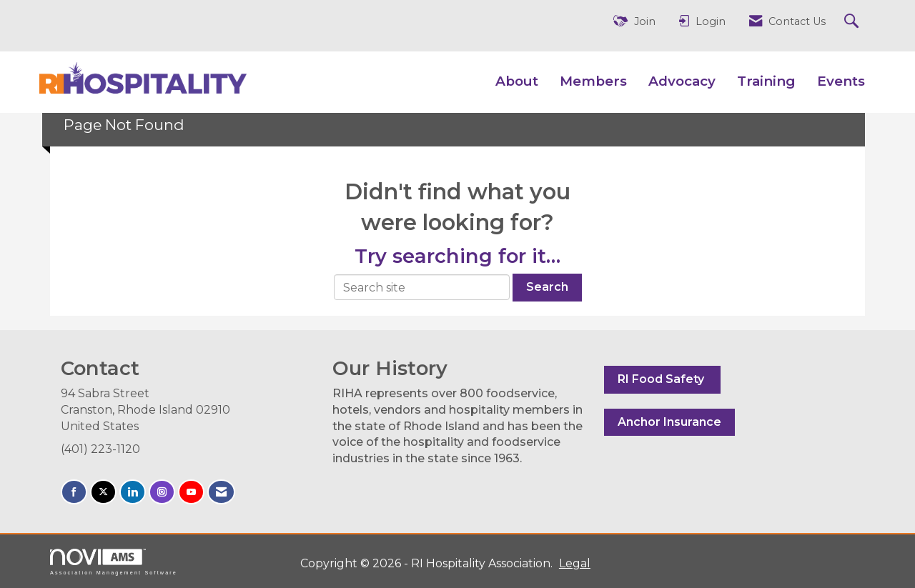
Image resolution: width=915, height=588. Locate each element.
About (517, 81)
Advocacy (682, 81)
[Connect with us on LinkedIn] (133, 492)
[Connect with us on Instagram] (162, 492)
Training (766, 81)
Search (547, 287)
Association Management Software (114, 562)
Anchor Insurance (669, 422)
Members (593, 81)
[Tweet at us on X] (103, 492)
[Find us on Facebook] (74, 492)
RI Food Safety (662, 379)
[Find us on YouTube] (191, 492)
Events (841, 81)
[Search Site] (853, 22)
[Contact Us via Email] (221, 492)
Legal (575, 563)
